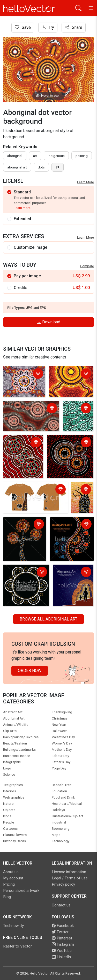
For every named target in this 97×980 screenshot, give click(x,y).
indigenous (56, 156)
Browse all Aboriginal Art (48, 619)
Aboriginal (15, 156)
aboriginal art (17, 167)
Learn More (85, 182)
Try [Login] (48, 27)
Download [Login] (49, 322)
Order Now (30, 671)
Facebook (63, 926)
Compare (87, 266)
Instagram (63, 944)
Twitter (60, 932)
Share (74, 27)
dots (41, 167)
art (35, 156)
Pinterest (62, 938)
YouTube (62, 951)
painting (82, 156)
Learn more (22, 208)
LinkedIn (61, 957)
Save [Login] (23, 27)
